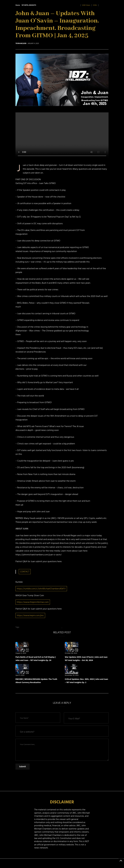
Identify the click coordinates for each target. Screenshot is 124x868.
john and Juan (68, 627)
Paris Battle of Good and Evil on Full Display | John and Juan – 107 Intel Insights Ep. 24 (36, 659)
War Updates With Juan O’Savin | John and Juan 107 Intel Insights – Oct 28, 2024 (86, 659)
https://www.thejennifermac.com (33, 602)
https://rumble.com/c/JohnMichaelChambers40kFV (41, 589)
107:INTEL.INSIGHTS (29, 5)
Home (18, 5)
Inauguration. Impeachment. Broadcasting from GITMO (41, 627)
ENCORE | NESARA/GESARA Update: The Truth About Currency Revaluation (36, 681)
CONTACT (25, 572)
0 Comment (104, 5)
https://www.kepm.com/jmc (30, 615)
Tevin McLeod (21, 44)
